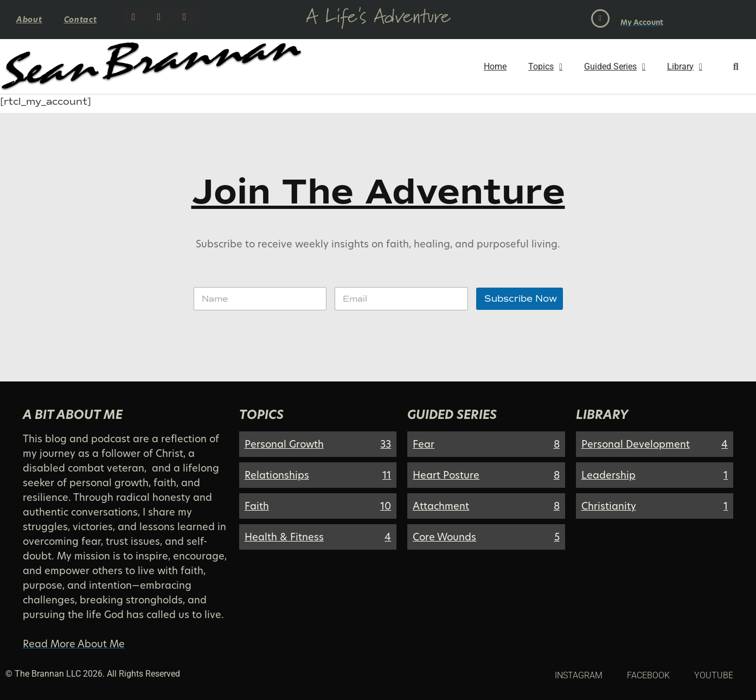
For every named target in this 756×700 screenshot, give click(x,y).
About (29, 19)
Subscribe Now (521, 299)
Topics (545, 67)
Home (495, 66)
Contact (81, 19)
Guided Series (615, 67)
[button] (736, 66)
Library (685, 67)
